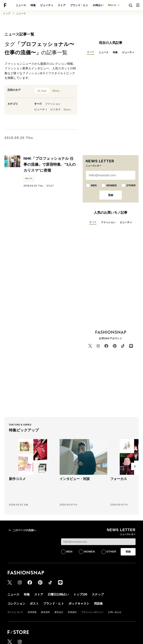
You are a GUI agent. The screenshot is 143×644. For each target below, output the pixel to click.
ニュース (21, 5)
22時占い (98, 5)
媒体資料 (45, 612)
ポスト (34, 604)
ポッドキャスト (79, 604)
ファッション (53, 104)
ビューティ (47, 5)
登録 (111, 195)
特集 (33, 5)
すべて (38, 104)
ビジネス (55, 109)
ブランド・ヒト (79, 5)
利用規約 (72, 612)
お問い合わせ (115, 612)
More (114, 5)
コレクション (16, 604)
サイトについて (15, 612)
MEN (94, 185)
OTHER (131, 185)
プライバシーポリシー (92, 612)
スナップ (98, 594)
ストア (62, 5)
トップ (7, 13)
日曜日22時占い (58, 594)
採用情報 (32, 612)
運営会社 (59, 612)
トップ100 (80, 594)
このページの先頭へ (22, 530)
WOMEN (111, 185)
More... (57, 91)
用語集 (98, 604)
